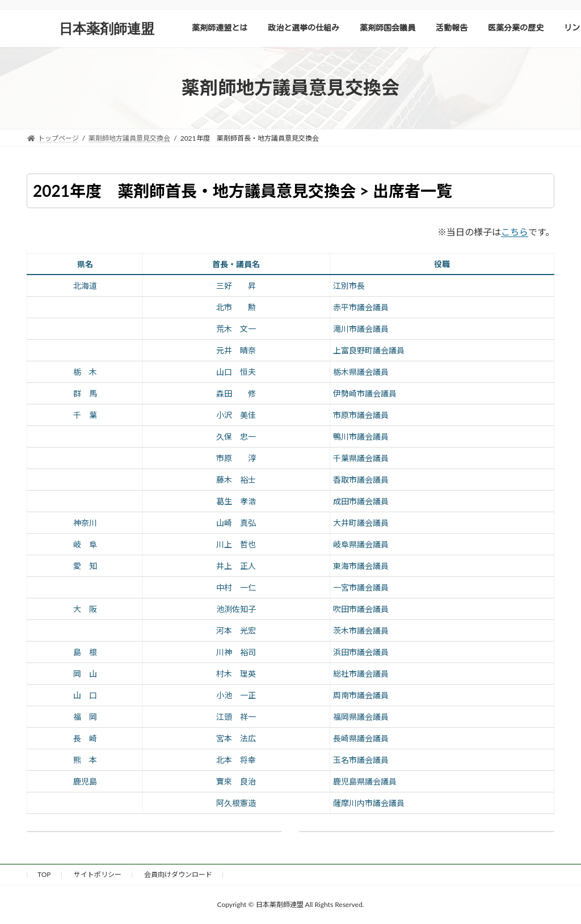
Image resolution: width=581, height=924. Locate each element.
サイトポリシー (98, 874)
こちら (515, 232)
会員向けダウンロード (178, 874)
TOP (44, 874)
